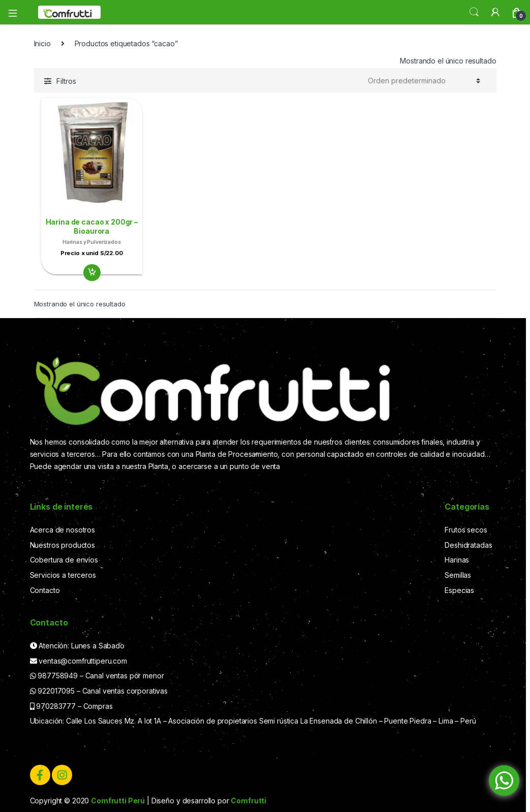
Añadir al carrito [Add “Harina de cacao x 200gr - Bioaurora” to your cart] (91, 273)
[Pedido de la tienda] (424, 81)
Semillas (458, 575)
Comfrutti (248, 801)
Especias (459, 590)
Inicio (42, 43)
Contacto (45, 590)
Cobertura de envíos (64, 560)
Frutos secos (466, 530)
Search (474, 12)
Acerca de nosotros (63, 530)
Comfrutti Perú (118, 801)
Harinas (457, 560)
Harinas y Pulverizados (92, 242)
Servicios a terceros (63, 575)
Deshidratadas (468, 545)
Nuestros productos (63, 545)
